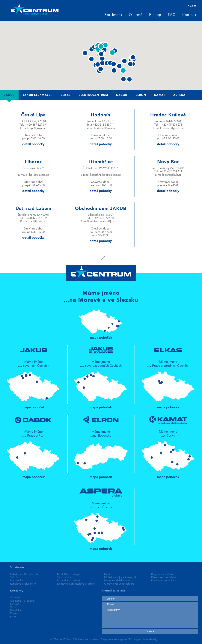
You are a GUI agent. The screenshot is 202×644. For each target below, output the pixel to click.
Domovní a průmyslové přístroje (76, 584)
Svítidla (14, 577)
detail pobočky (33, 144)
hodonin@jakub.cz (105, 128)
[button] (102, 63)
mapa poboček (101, 323)
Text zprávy (150, 618)
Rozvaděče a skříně (68, 581)
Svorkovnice (64, 577)
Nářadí (108, 574)
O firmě (136, 15)
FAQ (172, 15)
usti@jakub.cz (38, 222)
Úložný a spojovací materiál (120, 577)
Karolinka (15, 610)
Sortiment (113, 15)
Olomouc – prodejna (22, 601)
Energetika (16, 581)
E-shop (155, 15)
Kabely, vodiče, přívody (24, 574)
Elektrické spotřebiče (164, 577)
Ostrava (15, 604)
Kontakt (189, 15)
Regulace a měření (162, 574)
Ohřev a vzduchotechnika (119, 584)
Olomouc (16, 598)
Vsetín (14, 607)
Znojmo (15, 614)
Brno (13, 617)
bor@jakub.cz (173, 175)
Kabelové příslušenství (23, 584)
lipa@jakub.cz (38, 128)
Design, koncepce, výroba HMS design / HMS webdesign (130, 640)
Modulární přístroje (68, 574)
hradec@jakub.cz (173, 128)
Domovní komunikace (164, 581)
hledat (192, 6)
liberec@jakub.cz (38, 175)
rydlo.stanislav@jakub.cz (105, 222)
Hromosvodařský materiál (119, 581)
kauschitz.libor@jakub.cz (105, 175)
